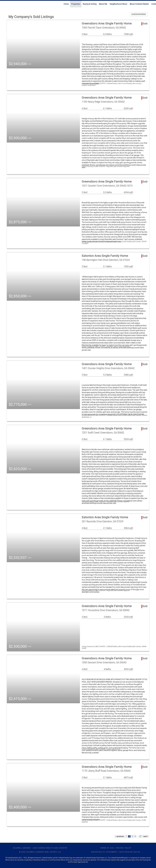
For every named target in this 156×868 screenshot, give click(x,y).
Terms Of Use (107, 848)
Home (66, 4)
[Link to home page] (3, 4)
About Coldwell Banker (139, 4)
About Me (103, 4)
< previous (120, 836)
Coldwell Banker (22, 848)
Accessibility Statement (104, 852)
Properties (76, 4)
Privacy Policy (124, 848)
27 (140, 836)
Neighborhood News (118, 4)
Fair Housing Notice (130, 852)
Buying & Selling (90, 4)
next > (146, 836)
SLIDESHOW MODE (139, 14)
